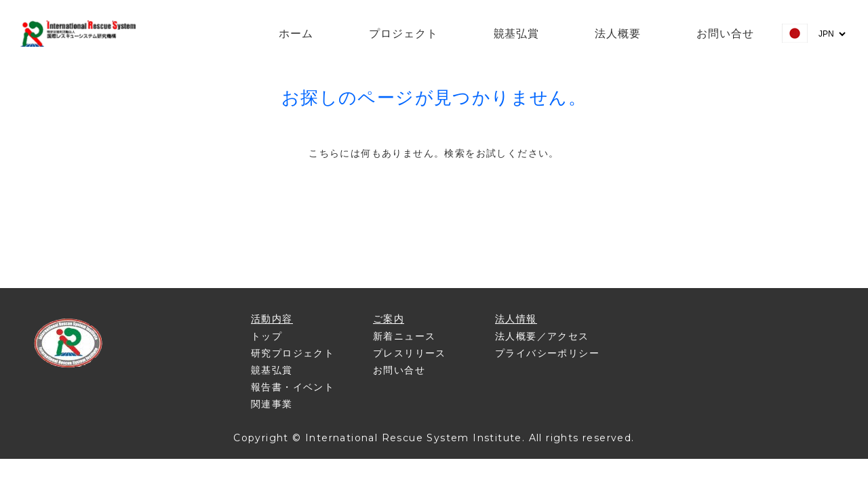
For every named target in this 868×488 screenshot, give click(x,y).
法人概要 (618, 34)
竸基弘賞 (517, 34)
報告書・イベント (293, 387)
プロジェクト (403, 34)
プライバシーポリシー (547, 353)
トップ (267, 336)
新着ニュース (404, 336)
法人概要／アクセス (542, 336)
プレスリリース (410, 353)
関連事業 (272, 404)
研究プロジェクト (293, 353)
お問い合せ (725, 34)
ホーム (296, 34)
